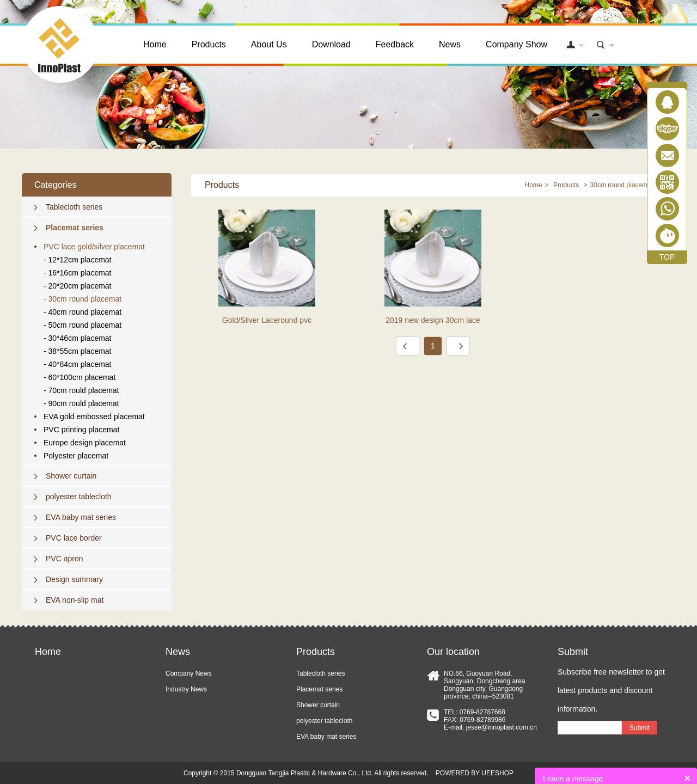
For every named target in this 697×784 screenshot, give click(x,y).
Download (331, 44)
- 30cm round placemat (82, 299)
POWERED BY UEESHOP (475, 773)
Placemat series (75, 228)
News (450, 44)
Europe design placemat (85, 443)
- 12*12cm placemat (78, 260)
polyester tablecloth (79, 497)
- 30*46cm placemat (78, 338)
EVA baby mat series (81, 517)
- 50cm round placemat (82, 325)
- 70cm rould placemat (81, 390)
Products (209, 44)
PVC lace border (74, 538)
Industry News (186, 689)
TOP (667, 257)
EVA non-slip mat (75, 600)
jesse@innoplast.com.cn (502, 727)
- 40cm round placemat (82, 312)
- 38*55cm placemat (78, 351)
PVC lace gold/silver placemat (94, 247)
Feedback (395, 44)
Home (155, 44)
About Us (269, 44)
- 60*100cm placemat (80, 377)
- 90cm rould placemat (81, 403)
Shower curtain (71, 476)
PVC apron (64, 559)
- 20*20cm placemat (78, 286)
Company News (189, 673)
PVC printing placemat (81, 430)
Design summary (74, 579)
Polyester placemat (76, 456)
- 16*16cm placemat (78, 273)
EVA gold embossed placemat (94, 416)
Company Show (516, 44)
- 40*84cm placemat (78, 364)
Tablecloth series (74, 207)
